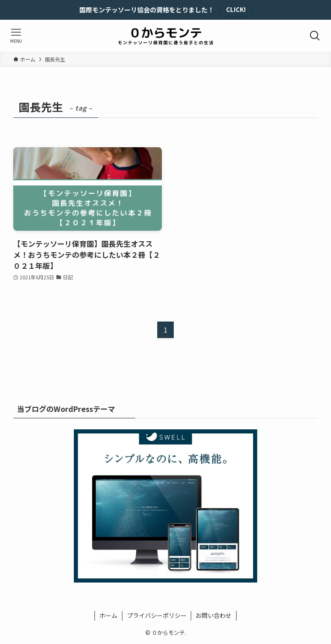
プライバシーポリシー (157, 615)
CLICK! (236, 9)
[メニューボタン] (16, 36)
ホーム (108, 615)
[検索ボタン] (315, 36)
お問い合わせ (214, 615)
